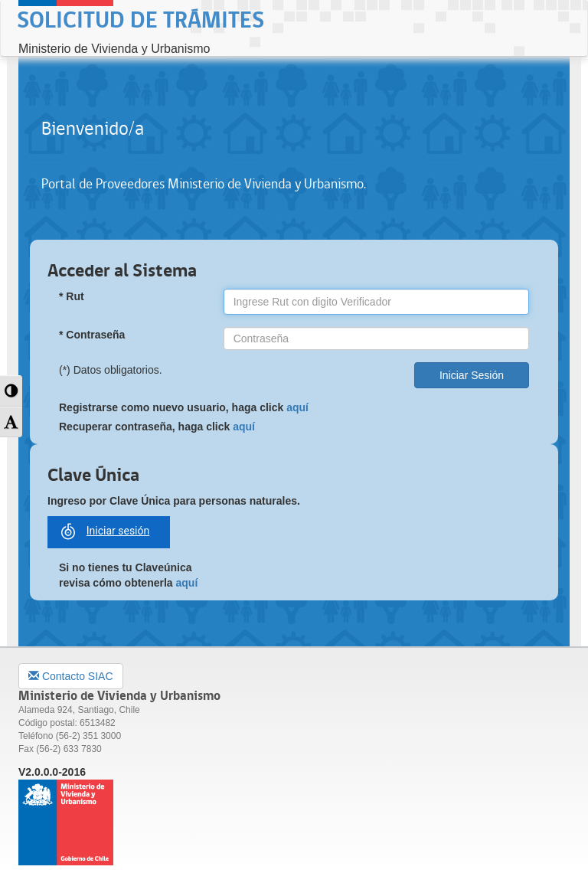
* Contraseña (92, 335)
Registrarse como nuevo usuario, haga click (184, 407)
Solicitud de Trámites (140, 21)
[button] (11, 391)
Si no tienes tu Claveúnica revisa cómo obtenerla (128, 575)
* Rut (72, 296)
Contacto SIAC (71, 676)
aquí (297, 407)
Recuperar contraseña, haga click (157, 427)
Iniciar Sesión (472, 375)
